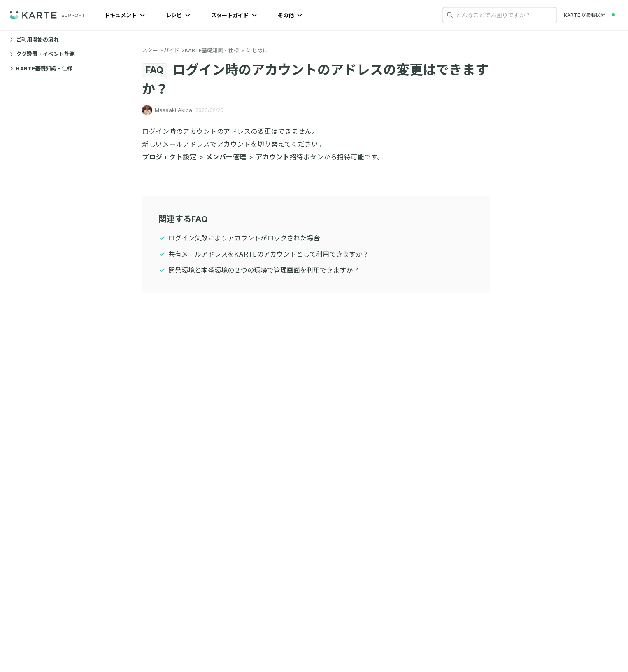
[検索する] (450, 15)
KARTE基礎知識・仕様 (41, 68)
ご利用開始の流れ (34, 40)
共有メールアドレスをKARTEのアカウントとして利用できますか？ (269, 254)
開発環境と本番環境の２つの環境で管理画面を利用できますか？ (264, 270)
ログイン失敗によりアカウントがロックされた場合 (244, 238)
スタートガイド (234, 15)
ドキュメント (125, 15)
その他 (290, 15)
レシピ (178, 15)
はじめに (257, 50)
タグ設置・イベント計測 (42, 54)
